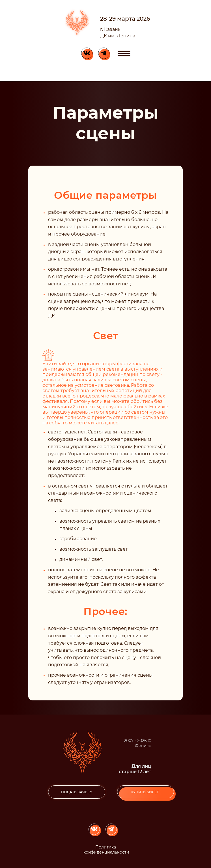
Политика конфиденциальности (106, 850)
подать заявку (77, 792)
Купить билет (145, 792)
